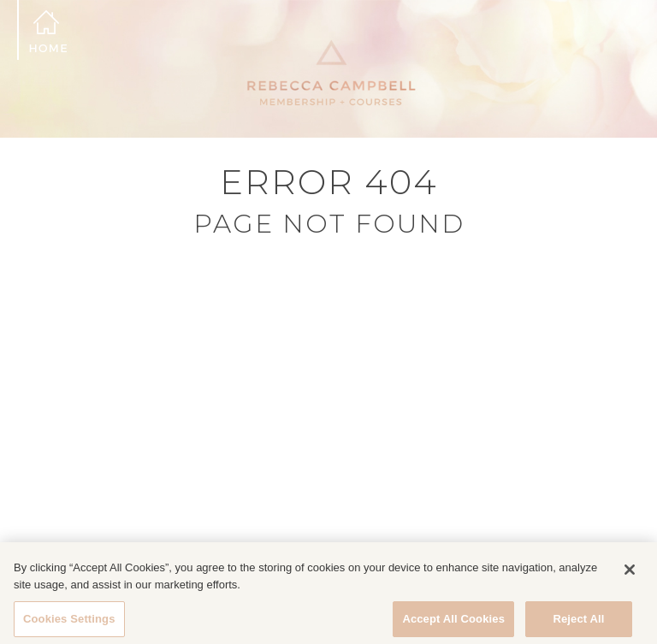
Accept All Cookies (453, 625)
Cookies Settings (69, 625)
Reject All (578, 625)
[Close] (630, 576)
